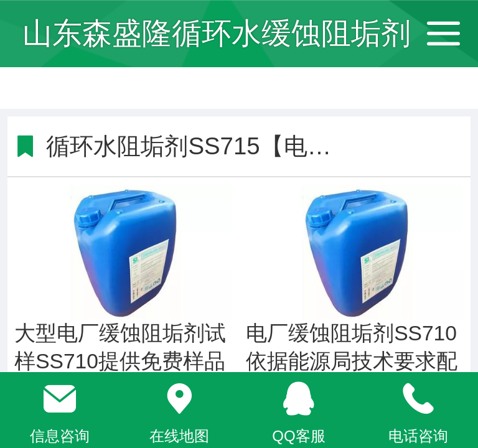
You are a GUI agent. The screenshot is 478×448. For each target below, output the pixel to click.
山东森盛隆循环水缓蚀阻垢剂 (217, 33)
